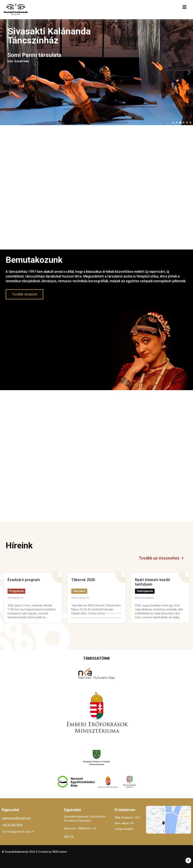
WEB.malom (60, 852)
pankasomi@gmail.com (16, 818)
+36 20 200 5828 (12, 825)
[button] (4, 72)
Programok (16, 591)
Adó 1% (69, 836)
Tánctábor (79, 591)
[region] (96, 72)
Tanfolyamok (145, 591)
